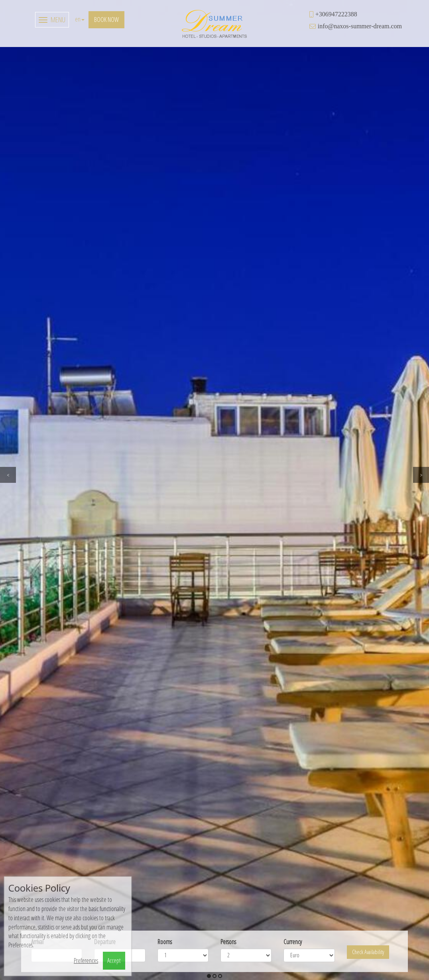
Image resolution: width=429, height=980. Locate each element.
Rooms (165, 249)
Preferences (86, 960)
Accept (114, 960)
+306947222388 (336, 14)
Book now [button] (106, 20)
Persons (228, 249)
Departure (105, 249)
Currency (293, 249)
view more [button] (322, 729)
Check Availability (368, 259)
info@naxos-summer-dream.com (360, 26)
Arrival (37, 249)
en (80, 19)
